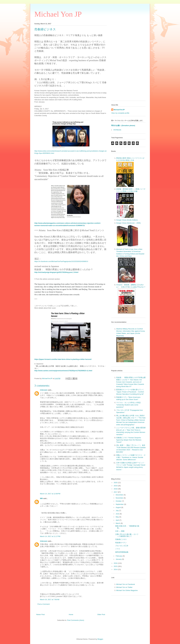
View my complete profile (120, 113)
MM (41, 498)
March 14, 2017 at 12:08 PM (50, 494)
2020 (116, 483)
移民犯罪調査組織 (122, 552)
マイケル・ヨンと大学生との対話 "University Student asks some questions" (128, 405)
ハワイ (118, 549)
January (119, 559)
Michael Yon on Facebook (126, 584)
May (117, 517)
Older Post (101, 614)
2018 (116, 489)
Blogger (100, 639)
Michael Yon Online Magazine (127, 590)
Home (71, 614)
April (118, 520)
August (118, 507)
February (119, 556)
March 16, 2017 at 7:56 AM (50, 600)
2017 (116, 492)
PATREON (117, 130)
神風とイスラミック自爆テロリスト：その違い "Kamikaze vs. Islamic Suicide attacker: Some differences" (131, 457)
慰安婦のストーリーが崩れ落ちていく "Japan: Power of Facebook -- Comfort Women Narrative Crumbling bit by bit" (130, 392)
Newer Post (40, 614)
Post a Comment (44, 604)
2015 (116, 566)
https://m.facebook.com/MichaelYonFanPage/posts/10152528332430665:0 (61, 261)
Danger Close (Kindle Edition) (127, 220)
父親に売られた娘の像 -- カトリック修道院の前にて (127, 535)
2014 (116, 569)
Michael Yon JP (58, 14)
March (118, 523)
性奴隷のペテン (121, 543)
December (120, 495)
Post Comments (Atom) (76, 620)
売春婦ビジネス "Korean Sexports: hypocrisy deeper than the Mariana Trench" (129, 440)
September (120, 504)
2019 (116, 486)
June (118, 514)
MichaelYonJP (119, 110)
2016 (116, 563)
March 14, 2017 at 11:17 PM (50, 536)
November (120, 498)
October (119, 501)
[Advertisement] (128, 61)
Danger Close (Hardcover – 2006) (128, 223)
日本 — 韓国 (120, 531)
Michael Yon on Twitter (124, 587)
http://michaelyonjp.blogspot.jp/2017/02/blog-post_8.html (56, 272)
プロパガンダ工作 (122, 546)
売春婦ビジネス (121, 539)
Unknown (44, 390)
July (117, 511)
